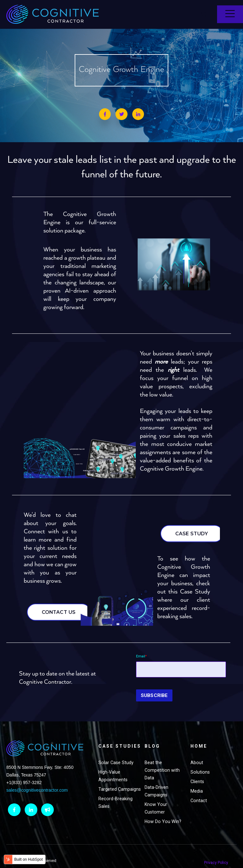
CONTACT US (61, 608)
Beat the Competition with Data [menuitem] (162, 761)
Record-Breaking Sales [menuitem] (115, 809)
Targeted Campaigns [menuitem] (110, 792)
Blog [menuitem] (152, 737)
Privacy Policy (218, 852)
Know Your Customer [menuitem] (156, 799)
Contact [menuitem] (199, 792)
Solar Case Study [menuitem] (116, 761)
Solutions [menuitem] (200, 763)
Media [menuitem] (197, 782)
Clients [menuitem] (197, 773)
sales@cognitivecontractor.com (37, 783)
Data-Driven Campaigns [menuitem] (156, 782)
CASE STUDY (199, 529)
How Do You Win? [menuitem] (163, 813)
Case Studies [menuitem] (111, 741)
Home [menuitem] (199, 737)
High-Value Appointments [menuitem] (113, 775)
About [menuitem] (197, 754)
